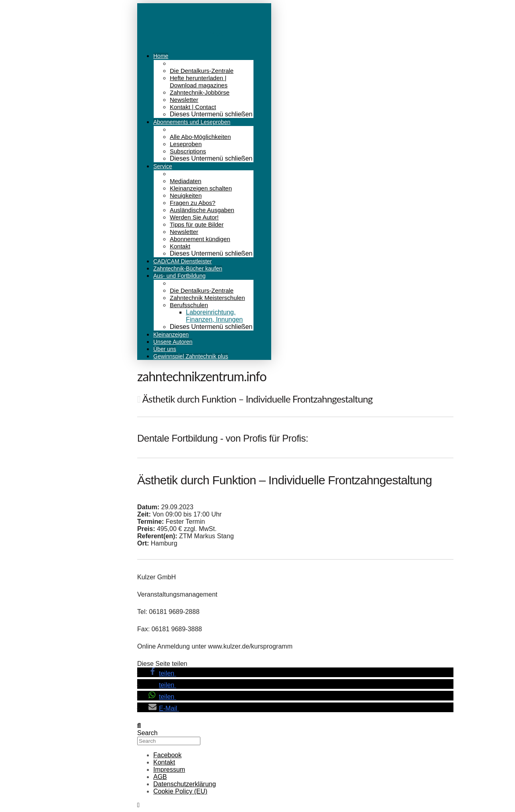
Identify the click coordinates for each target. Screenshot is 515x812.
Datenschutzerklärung (185, 784)
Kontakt (164, 762)
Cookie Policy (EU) (180, 791)
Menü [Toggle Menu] (217, 34)
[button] (161, 673)
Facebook (167, 755)
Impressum (169, 770)
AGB (160, 777)
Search (147, 733)
